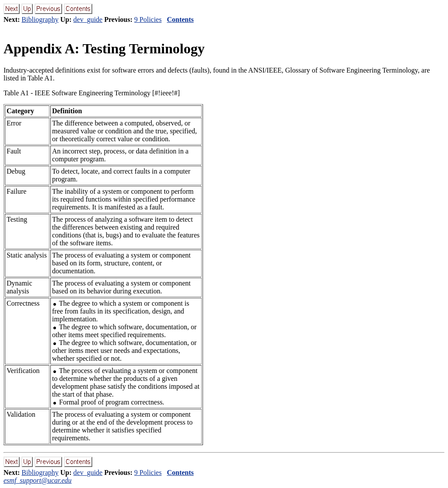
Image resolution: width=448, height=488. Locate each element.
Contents (180, 19)
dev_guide (88, 19)
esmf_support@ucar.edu (38, 480)
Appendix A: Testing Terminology (104, 49)
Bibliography (40, 19)
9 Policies (148, 19)
